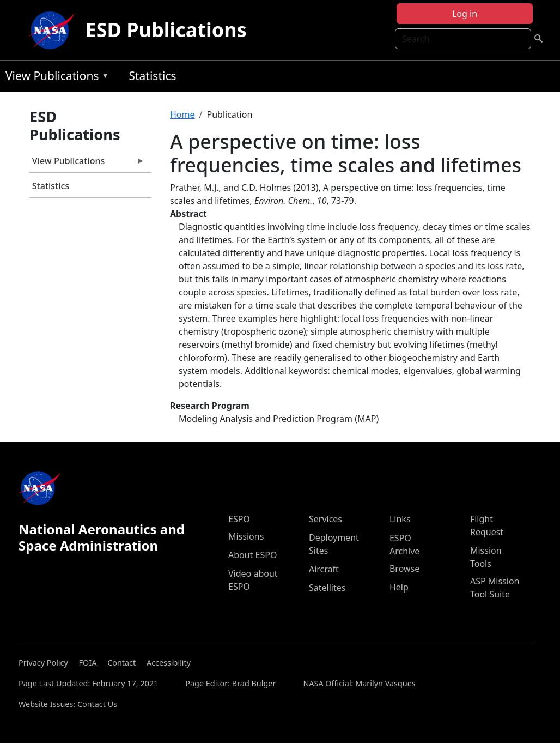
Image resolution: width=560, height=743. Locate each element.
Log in (465, 14)
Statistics (152, 76)
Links (400, 519)
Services (325, 519)
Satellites (327, 588)
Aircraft (324, 569)
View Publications (54, 78)
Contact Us (97, 704)
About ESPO (252, 555)
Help (399, 587)
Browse (404, 569)
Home (182, 114)
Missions (246, 536)
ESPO (239, 519)
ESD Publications (166, 30)
